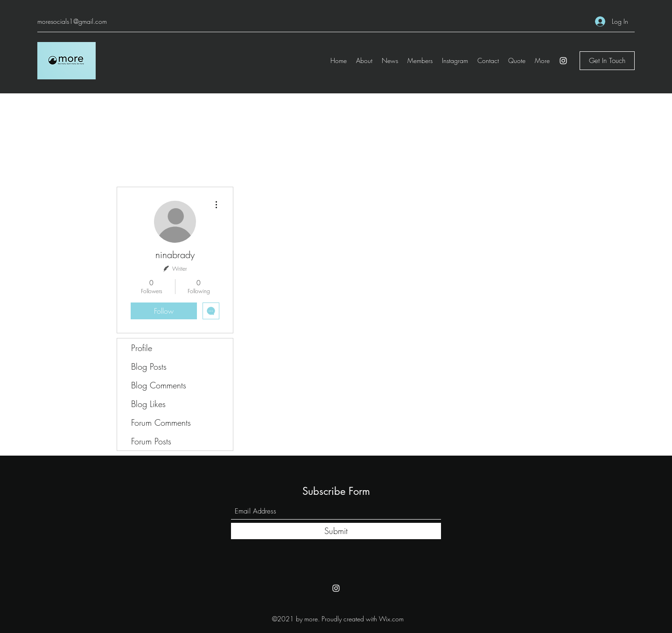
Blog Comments (159, 385)
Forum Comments (161, 422)
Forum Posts (151, 441)
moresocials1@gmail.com (72, 21)
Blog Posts (149, 366)
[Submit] (336, 531)
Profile (142, 348)
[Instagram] (563, 61)
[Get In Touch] (607, 61)
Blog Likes (148, 404)
